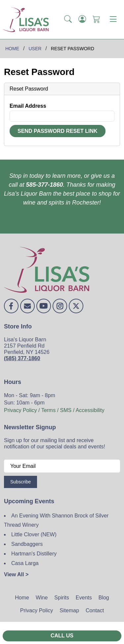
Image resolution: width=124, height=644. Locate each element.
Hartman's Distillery (34, 554)
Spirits (62, 598)
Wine (42, 598)
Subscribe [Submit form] (21, 482)
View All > (16, 574)
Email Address (28, 106)
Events (84, 598)
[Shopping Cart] (96, 19)
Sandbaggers (27, 544)
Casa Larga (25, 563)
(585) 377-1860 (22, 358)
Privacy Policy (37, 610)
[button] (68, 19)
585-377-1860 (44, 185)
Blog (104, 598)
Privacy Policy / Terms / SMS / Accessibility (54, 410)
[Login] (82, 19)
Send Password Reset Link (58, 131)
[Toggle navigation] (113, 19)
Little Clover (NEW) (34, 534)
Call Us (62, 636)
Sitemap (69, 610)
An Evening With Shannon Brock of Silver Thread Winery (56, 520)
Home (22, 598)
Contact (95, 610)
